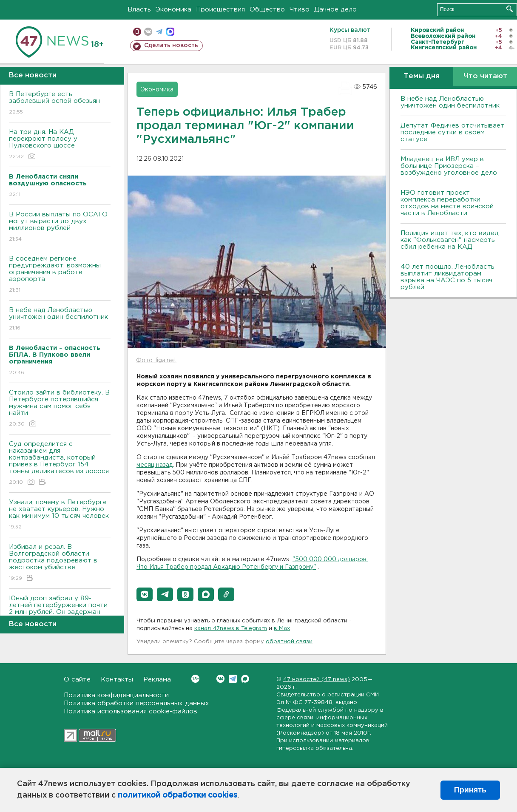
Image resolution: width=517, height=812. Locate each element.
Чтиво (300, 10)
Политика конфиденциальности (116, 695)
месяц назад (155, 465)
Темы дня (422, 76)
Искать (510, 9)
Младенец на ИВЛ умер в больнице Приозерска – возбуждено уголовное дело (449, 166)
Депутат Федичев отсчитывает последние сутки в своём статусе (452, 132)
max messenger (170, 32)
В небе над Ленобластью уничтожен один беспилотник (60, 319)
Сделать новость (171, 45)
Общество (267, 10)
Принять (470, 790)
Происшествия (220, 10)
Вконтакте (195, 679)
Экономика (173, 10)
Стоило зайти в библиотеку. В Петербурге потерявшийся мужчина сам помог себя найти (60, 409)
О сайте (77, 680)
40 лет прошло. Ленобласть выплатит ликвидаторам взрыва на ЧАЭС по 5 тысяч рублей (447, 277)
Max (245, 679)
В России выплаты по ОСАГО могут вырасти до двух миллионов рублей (60, 227)
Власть (139, 10)
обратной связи (289, 642)
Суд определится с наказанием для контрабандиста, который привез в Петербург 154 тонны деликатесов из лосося (60, 464)
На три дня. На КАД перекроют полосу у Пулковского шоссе (60, 145)
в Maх (282, 629)
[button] (145, 594)
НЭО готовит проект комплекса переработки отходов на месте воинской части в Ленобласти (447, 203)
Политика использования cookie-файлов (131, 711)
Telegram (233, 679)
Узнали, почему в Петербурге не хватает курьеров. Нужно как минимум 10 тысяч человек (60, 515)
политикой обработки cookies (178, 795)
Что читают (485, 76)
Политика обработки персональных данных (136, 703)
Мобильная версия (137, 32)
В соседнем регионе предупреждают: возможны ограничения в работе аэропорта (60, 275)
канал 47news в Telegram (231, 629)
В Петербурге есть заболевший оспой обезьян (60, 104)
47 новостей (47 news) (317, 680)
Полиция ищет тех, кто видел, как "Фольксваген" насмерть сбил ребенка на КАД (450, 240)
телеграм (159, 32)
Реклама (157, 680)
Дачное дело (335, 10)
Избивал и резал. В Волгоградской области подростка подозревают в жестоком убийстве (60, 563)
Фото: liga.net (156, 361)
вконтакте (148, 32)
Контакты (117, 680)
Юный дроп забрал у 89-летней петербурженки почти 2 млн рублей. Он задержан (60, 611)
